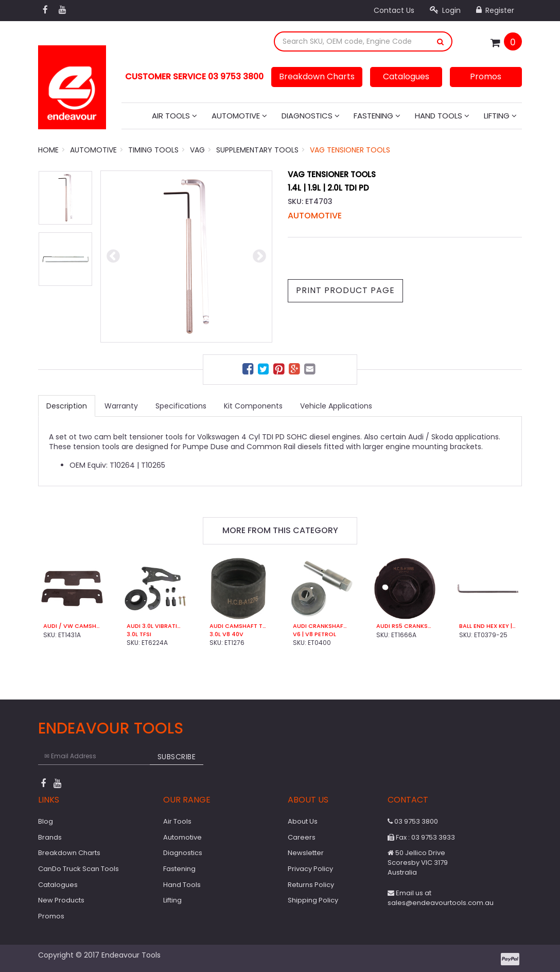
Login (445, 10)
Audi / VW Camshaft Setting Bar (72, 626)
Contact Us (394, 10)
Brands (50, 837)
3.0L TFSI (139, 634)
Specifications (181, 406)
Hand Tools (442, 116)
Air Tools (174, 116)
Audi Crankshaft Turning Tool (322, 626)
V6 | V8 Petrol (314, 634)
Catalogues (406, 76)
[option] (186, 257)
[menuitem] (249, 371)
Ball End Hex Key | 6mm (488, 626)
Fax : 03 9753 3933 (421, 837)
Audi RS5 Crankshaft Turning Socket (405, 626)
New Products (61, 900)
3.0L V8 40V (226, 634)
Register (495, 10)
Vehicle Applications (336, 406)
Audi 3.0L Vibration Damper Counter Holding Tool (155, 626)
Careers (302, 837)
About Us (303, 821)
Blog (46, 821)
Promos (486, 76)
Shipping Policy (313, 900)
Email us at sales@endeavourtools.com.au (441, 898)
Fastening (377, 116)
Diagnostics (311, 116)
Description (67, 406)
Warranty (121, 406)
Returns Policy (311, 885)
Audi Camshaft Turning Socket (238, 626)
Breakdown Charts (317, 76)
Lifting (500, 116)
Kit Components (253, 406)
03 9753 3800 (413, 821)
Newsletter (306, 853)
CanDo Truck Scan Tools (78, 869)
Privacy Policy (310, 869)
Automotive (239, 116)
